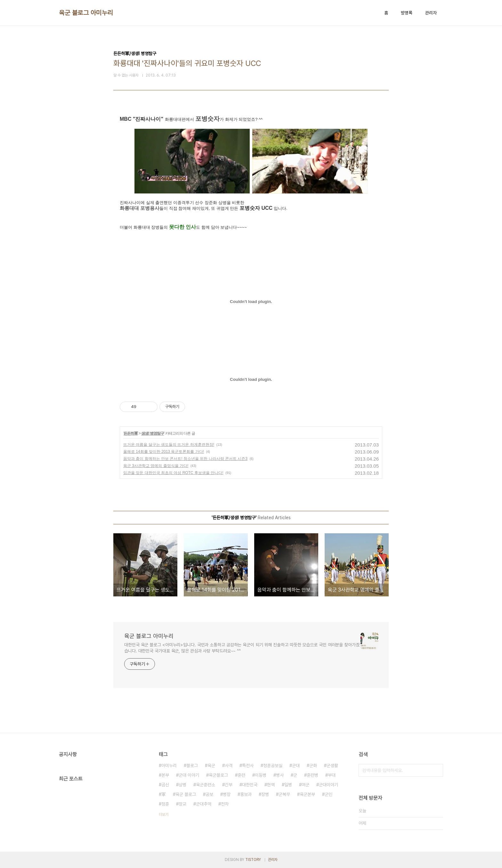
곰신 (165, 785)
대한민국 (250, 785)
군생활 (332, 766)
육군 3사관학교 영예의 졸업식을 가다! (156, 466)
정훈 (165, 804)
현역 (271, 785)
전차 (225, 804)
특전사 (248, 766)
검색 (437, 770)
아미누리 (169, 766)
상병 (182, 785)
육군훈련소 (206, 785)
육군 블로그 (186, 794)
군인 (328, 794)
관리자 (431, 13)
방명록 (407, 13)
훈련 (241, 775)
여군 (305, 785)
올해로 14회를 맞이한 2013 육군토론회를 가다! (164, 452)
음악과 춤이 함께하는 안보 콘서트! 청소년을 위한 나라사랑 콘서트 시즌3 (185, 459)
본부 (165, 775)
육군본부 (307, 794)
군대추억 (204, 804)
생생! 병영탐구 (153, 433)
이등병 (261, 775)
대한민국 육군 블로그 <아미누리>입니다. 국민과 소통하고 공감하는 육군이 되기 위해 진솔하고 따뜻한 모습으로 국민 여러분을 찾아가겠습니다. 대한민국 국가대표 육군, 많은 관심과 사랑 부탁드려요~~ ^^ (242, 648)
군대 (296, 766)
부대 (332, 775)
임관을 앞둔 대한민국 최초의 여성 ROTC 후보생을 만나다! (173, 473)
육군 (211, 766)
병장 (227, 794)
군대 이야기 (189, 775)
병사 (280, 775)
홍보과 (246, 794)
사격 (229, 766)
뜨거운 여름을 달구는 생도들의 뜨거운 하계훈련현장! (169, 445)
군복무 (284, 794)
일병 (288, 785)
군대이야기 (328, 785)
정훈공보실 (273, 766)
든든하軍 (131, 433)
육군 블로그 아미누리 (86, 13)
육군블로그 (218, 775)
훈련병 (312, 775)
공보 (209, 794)
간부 (229, 785)
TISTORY (253, 860)
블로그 (192, 766)
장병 (265, 794)
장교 (182, 804)
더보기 (164, 815)
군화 (313, 766)
